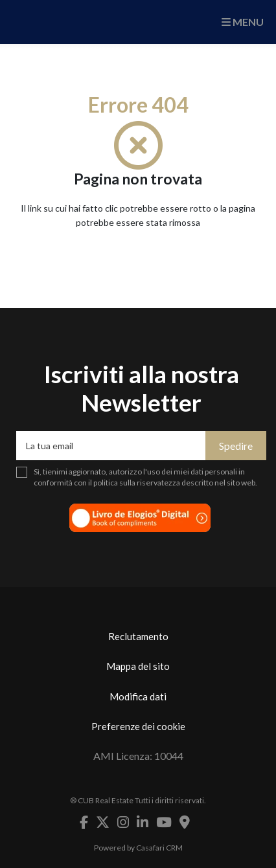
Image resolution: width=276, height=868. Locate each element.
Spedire (236, 446)
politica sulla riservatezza (137, 483)
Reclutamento (138, 636)
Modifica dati (138, 696)
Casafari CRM (159, 848)
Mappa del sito (138, 666)
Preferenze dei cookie (138, 726)
